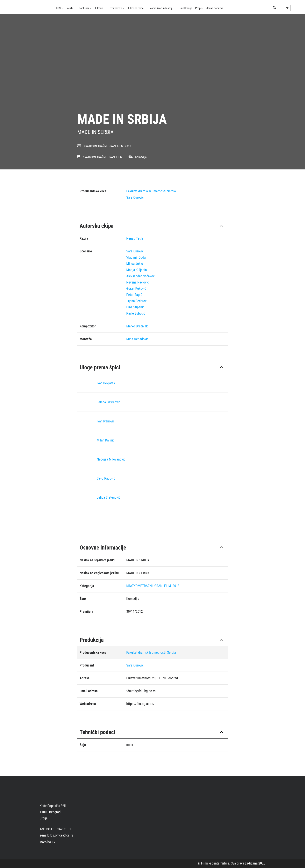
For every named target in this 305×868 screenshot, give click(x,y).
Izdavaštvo (116, 8)
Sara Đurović (135, 197)
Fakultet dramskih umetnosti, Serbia (151, 191)
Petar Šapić (134, 295)
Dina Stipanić (135, 307)
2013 (128, 146)
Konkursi (84, 8)
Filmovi (99, 8)
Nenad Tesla (135, 238)
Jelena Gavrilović (108, 402)
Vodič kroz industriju (162, 8)
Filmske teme (136, 8)
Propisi (199, 8)
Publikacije (186, 8)
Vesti (70, 8)
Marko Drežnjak (137, 326)
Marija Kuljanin (136, 270)
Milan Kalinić (106, 440)
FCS (58, 8)
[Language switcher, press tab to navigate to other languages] (284, 8)
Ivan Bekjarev (106, 383)
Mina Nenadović (137, 339)
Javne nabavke (215, 8)
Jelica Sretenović (108, 497)
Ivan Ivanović (106, 421)
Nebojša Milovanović (111, 459)
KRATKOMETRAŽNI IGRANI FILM (103, 146)
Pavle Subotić (136, 313)
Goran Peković (136, 288)
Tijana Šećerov (136, 301)
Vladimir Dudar (136, 257)
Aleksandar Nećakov (140, 276)
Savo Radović (106, 478)
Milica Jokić (135, 264)
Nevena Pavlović (138, 282)
